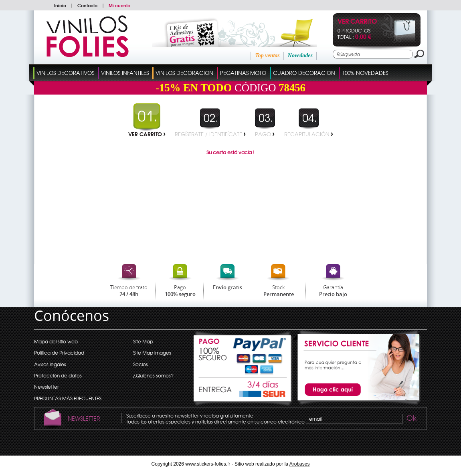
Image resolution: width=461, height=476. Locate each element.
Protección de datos (58, 375)
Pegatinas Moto (243, 73)
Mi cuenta (119, 5)
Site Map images (152, 353)
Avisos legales (50, 364)
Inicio (60, 5)
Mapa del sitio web (56, 341)
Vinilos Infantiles (125, 73)
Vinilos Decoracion (184, 73)
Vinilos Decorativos (65, 73)
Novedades (300, 55)
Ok (411, 419)
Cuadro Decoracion (304, 73)
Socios (141, 364)
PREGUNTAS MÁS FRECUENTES (68, 398)
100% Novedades (365, 73)
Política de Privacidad (59, 353)
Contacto (87, 5)
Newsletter (47, 387)
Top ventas (267, 55)
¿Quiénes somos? (153, 375)
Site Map (143, 341)
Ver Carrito (357, 22)
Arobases (300, 464)
